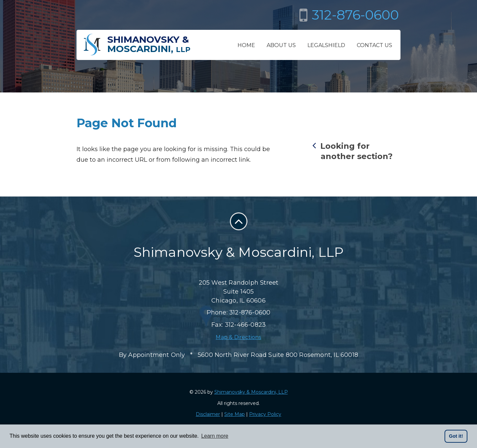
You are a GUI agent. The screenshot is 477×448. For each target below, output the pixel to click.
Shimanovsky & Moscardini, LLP (251, 392)
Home (246, 45)
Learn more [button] (215, 436)
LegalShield (326, 45)
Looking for (356, 151)
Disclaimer (208, 414)
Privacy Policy (265, 414)
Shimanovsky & (149, 44)
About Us (281, 45)
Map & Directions (238, 337)
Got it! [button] (456, 436)
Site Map (235, 414)
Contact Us (374, 45)
